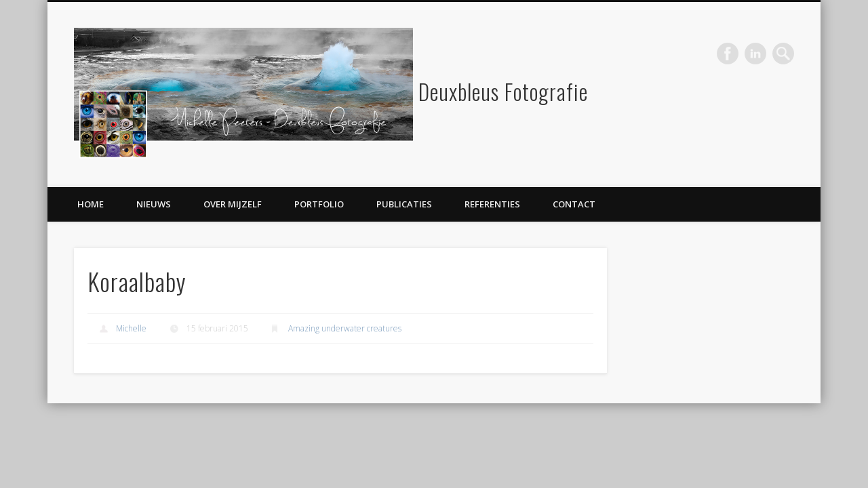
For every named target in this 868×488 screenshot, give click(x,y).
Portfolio (319, 204)
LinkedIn (755, 54)
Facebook (728, 54)
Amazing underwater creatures (345, 328)
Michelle (131, 328)
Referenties (492, 204)
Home (91, 204)
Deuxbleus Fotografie (503, 91)
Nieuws (154, 204)
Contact (574, 204)
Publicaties (404, 204)
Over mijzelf (233, 204)
